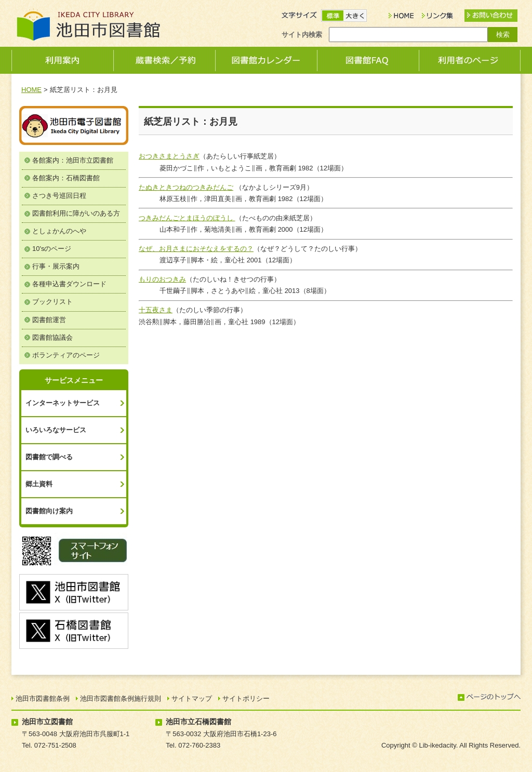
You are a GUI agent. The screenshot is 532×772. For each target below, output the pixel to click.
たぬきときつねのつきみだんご (186, 187)
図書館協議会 (52, 337)
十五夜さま (156, 310)
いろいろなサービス (56, 430)
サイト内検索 (302, 35)
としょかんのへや (59, 231)
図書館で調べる (49, 457)
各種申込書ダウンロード (69, 284)
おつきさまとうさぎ (169, 156)
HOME (31, 90)
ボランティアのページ (66, 355)
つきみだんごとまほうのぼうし (187, 218)
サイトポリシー (246, 698)
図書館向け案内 (49, 511)
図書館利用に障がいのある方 (76, 213)
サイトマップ (192, 698)
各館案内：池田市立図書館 (73, 160)
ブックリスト (52, 302)
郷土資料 (39, 484)
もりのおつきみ (162, 279)
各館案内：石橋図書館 (66, 178)
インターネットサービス (63, 403)
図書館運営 (49, 320)
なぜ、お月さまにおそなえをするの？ (196, 249)
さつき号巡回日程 (59, 196)
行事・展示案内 (56, 266)
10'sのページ (52, 249)
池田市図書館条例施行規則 (121, 698)
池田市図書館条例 (43, 698)
